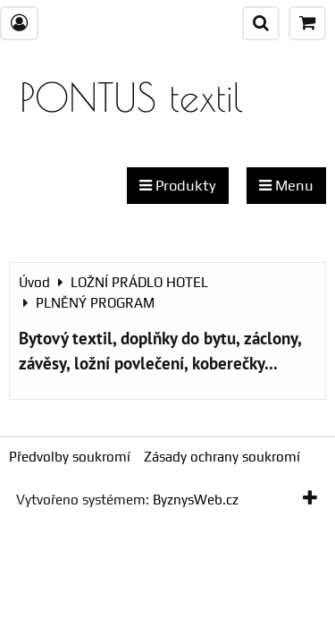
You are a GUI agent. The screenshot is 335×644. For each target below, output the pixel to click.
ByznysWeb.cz (196, 500)
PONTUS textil (131, 97)
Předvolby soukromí (70, 457)
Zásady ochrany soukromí (222, 457)
